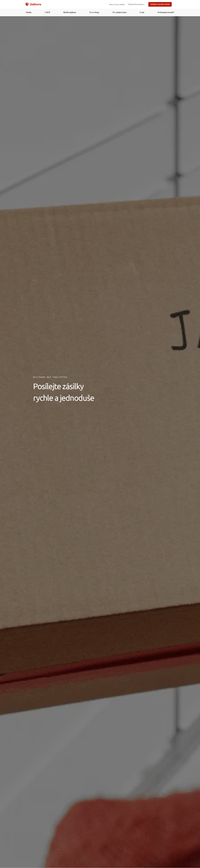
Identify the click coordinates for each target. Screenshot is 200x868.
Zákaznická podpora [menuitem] (136, 4)
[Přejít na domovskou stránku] (33, 4)
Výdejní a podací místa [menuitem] (160, 4)
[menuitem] (175, 4)
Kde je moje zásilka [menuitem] (117, 4)
